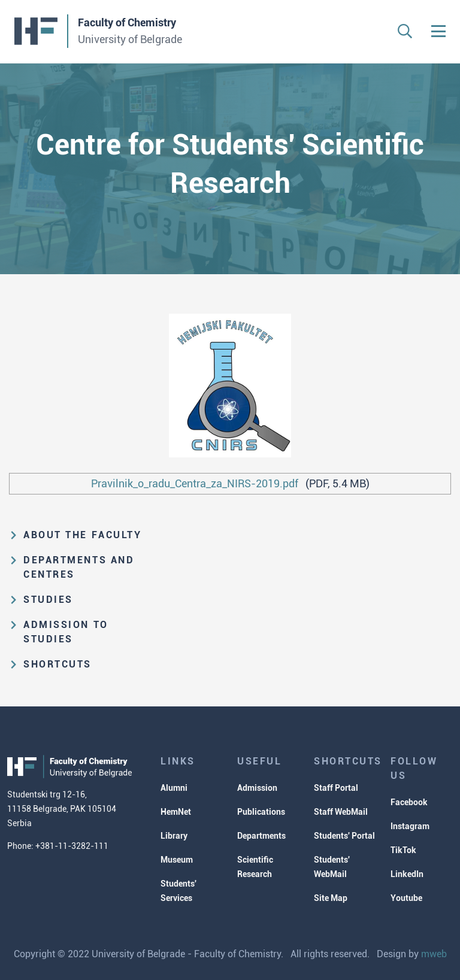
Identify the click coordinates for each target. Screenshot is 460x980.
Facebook (409, 802)
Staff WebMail (341, 812)
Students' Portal (344, 836)
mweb (434, 954)
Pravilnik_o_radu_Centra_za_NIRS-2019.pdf (195, 483)
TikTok (403, 850)
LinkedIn (407, 874)
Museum (177, 860)
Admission (257, 788)
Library (174, 836)
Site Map (331, 898)
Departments (261, 836)
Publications (261, 812)
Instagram (410, 826)
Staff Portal (336, 788)
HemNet (176, 812)
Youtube (406, 898)
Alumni (174, 788)
